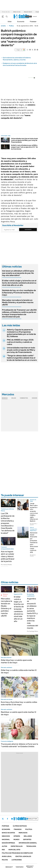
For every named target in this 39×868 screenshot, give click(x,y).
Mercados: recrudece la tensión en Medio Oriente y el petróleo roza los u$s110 (18, 302)
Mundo (16, 839)
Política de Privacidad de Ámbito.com (17, 853)
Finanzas (33, 22)
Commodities (24, 398)
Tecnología (31, 846)
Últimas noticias (20, 826)
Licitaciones (17, 860)
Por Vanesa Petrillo (6, 565)
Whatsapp (27, 819)
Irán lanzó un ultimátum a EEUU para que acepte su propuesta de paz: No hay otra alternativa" (18, 273)
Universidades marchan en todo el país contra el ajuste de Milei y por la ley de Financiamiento (24, 140)
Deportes (27, 839)
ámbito (3, 26)
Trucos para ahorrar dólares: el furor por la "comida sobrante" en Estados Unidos (19, 745)
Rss (3, 850)
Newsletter (32, 819)
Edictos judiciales (23, 856)
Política (11, 26)
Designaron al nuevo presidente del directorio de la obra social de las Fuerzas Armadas (20, 64)
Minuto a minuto (5, 595)
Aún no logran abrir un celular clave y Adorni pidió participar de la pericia (8, 556)
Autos (4, 846)
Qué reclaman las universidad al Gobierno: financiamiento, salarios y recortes (17, 59)
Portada (6, 826)
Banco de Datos (8, 833)
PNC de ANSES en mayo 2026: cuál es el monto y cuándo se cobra (20, 342)
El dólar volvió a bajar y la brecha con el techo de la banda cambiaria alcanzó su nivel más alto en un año (19, 283)
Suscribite (28, 229)
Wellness (28, 836)
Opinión (17, 836)
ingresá (35, 16)
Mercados (23, 833)
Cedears (34, 398)
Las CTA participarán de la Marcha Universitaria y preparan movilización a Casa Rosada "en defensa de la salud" (8, 523)
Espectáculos (17, 846)
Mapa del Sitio (14, 850)
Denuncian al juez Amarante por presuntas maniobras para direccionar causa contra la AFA (34, 543)
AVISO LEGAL (7, 856)
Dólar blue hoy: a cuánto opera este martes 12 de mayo (16, 661)
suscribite (29, 16)
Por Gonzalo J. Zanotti (34, 524)
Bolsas (14, 398)
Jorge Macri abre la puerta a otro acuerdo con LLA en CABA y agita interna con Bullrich (34, 512)
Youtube (22, 819)
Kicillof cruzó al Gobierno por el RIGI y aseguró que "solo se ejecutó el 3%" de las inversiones (24, 147)
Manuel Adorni (28, 12)
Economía (21, 22)
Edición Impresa (8, 843)
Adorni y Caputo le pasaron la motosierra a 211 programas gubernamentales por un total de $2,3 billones (21, 333)
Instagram (12, 819)
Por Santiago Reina (32, 631)
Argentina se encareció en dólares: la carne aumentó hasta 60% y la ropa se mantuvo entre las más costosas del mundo (32, 613)
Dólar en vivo (17, 12)
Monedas (5, 398)
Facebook (7, 819)
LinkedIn (17, 819)
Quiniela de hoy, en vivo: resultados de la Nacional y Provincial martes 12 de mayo (19, 293)
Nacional (6, 839)
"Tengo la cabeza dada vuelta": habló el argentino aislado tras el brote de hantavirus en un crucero (22, 358)
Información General (28, 843)
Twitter (3, 819)
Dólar (10, 22)
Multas (5, 860)
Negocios (6, 836)
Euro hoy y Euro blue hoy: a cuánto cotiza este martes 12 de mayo (19, 703)
